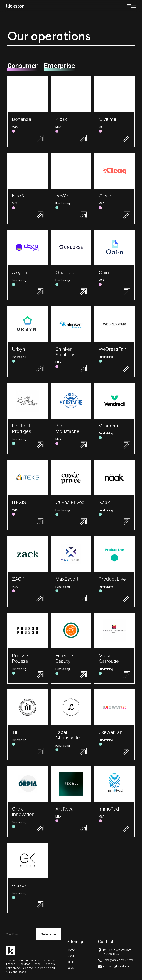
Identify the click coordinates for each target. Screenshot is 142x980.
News (71, 968)
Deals (71, 962)
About (71, 956)
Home (71, 950)
